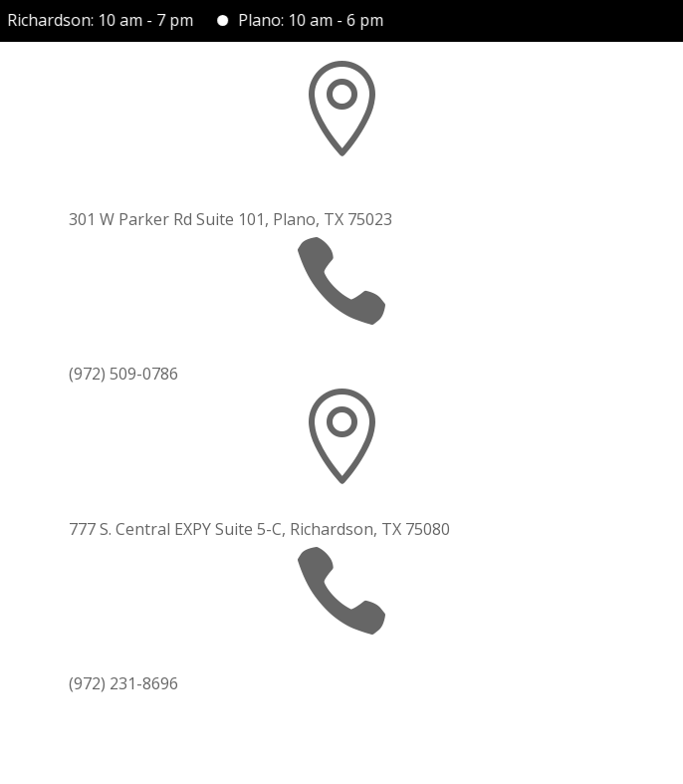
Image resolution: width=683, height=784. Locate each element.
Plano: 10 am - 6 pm (316, 20)
